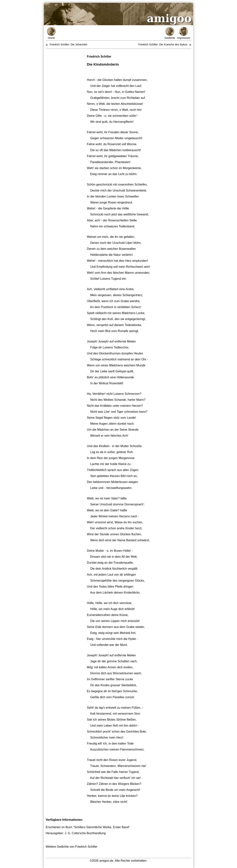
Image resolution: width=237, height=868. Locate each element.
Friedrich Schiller (99, 57)
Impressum (184, 33)
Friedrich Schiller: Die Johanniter (68, 44)
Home (51, 33)
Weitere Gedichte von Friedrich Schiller (72, 847)
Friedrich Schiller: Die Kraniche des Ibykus (163, 44)
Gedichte (170, 33)
